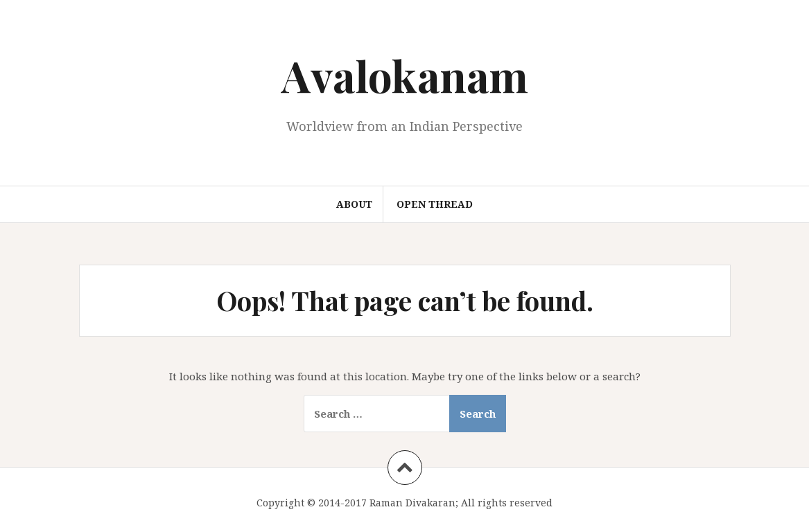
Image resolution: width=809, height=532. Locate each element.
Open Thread (435, 204)
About (354, 204)
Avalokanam (405, 75)
